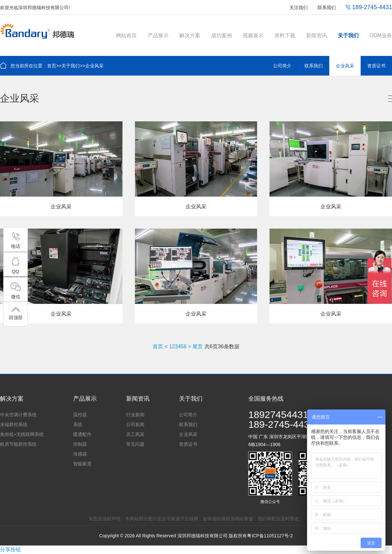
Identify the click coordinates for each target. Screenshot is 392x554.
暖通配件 (82, 434)
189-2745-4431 (369, 7)
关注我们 (299, 8)
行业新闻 (135, 415)
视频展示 (253, 35)
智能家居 (82, 464)
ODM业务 (381, 35)
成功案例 (221, 35)
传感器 (80, 454)
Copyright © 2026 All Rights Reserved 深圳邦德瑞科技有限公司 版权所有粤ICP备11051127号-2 (196, 536)
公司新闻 (135, 424)
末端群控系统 (14, 424)
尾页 (198, 346)
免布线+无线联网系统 (22, 434)
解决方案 (190, 35)
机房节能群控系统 (18, 444)
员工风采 (135, 434)
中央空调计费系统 (18, 415)
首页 (52, 66)
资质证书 (376, 66)
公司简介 (282, 66)
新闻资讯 (317, 35)
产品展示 (158, 35)
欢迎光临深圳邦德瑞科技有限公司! (35, 8)
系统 (78, 424)
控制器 (80, 444)
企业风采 (94, 66)
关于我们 (348, 35)
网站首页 (126, 35)
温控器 (80, 415)
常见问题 (135, 444)
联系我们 (327, 8)
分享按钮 (10, 550)
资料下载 (285, 35)
